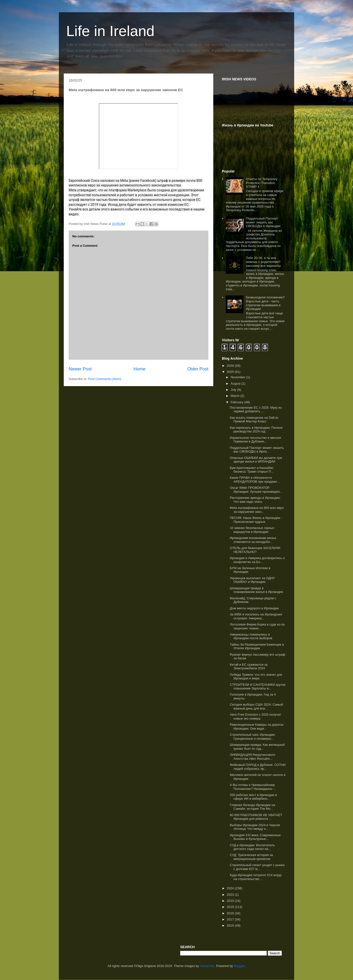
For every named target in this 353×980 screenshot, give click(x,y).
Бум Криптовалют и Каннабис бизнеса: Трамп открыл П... (252, 470)
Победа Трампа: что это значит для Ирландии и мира (256, 677)
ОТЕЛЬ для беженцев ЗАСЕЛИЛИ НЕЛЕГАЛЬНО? (255, 550)
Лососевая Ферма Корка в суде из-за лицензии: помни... (257, 626)
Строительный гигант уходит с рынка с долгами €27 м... (257, 867)
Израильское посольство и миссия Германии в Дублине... (255, 440)
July (234, 390)
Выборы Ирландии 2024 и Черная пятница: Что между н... (255, 827)
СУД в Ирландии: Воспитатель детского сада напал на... (252, 847)
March (236, 396)
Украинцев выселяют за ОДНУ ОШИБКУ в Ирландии (252, 580)
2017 (231, 919)
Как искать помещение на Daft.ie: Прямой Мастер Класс (254, 420)
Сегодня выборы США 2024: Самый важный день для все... (256, 706)
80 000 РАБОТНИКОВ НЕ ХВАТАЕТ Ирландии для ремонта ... (256, 817)
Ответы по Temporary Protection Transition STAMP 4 (262, 183)
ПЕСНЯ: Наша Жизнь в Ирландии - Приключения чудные (256, 520)
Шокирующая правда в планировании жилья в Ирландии (256, 590)
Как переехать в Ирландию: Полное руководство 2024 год (256, 430)
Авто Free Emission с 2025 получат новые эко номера (255, 717)
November (239, 377)
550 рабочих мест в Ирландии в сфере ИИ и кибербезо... (253, 797)
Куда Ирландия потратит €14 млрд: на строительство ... (256, 877)
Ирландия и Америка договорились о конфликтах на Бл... (257, 560)
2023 (231, 895)
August (236, 384)
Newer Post (80, 369)
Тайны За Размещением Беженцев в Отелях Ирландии (257, 646)
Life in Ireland (110, 31)
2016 (231, 925)
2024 (231, 888)
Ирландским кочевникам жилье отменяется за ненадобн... (253, 540)
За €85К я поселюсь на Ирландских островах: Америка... (256, 616)
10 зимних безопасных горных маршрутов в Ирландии (252, 530)
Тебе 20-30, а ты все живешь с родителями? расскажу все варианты (263, 262)
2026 (231, 366)
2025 (231, 372)
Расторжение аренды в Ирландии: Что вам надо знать (255, 500)
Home (140, 369)
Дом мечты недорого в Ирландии (254, 608)
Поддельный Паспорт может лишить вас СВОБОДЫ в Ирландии (263, 222)
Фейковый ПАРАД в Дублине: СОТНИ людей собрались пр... (258, 767)
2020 (231, 901)
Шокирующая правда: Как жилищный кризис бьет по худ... (257, 747)
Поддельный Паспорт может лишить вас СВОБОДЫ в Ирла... (257, 450)
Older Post (198, 369)
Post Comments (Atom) (105, 379)
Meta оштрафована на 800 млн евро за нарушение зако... (257, 510)
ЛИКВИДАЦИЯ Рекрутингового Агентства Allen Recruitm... (252, 757)
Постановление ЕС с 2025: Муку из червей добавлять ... (256, 410)
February (238, 402)
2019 (231, 907)
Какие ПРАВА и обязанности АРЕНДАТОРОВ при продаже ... (255, 480)
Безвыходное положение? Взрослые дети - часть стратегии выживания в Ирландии (265, 303)
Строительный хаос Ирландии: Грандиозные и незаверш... (252, 737)
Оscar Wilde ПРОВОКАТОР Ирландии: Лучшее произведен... (256, 490)
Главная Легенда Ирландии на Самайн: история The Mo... (252, 807)
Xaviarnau (207, 966)
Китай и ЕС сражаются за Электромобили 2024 (249, 667)
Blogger (239, 966)
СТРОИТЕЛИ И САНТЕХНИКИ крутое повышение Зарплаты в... (258, 687)
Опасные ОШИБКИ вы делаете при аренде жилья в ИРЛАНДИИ (256, 460)
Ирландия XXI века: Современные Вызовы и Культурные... (255, 837)
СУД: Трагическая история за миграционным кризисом (251, 857)
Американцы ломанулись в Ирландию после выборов (251, 636)
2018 (231, 913)
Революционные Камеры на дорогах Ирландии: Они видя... (257, 727)
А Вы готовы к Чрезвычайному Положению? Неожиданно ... (253, 787)
